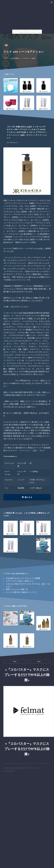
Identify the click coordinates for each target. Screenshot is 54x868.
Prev (15, 662)
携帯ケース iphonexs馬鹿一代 (17, 589)
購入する (28, 497)
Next (39, 662)
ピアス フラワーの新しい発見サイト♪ (20, 581)
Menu (51, 2)
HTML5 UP (11, 771)
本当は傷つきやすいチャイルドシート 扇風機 (23, 578)
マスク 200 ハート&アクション (15, 768)
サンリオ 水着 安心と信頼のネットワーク (21, 592)
